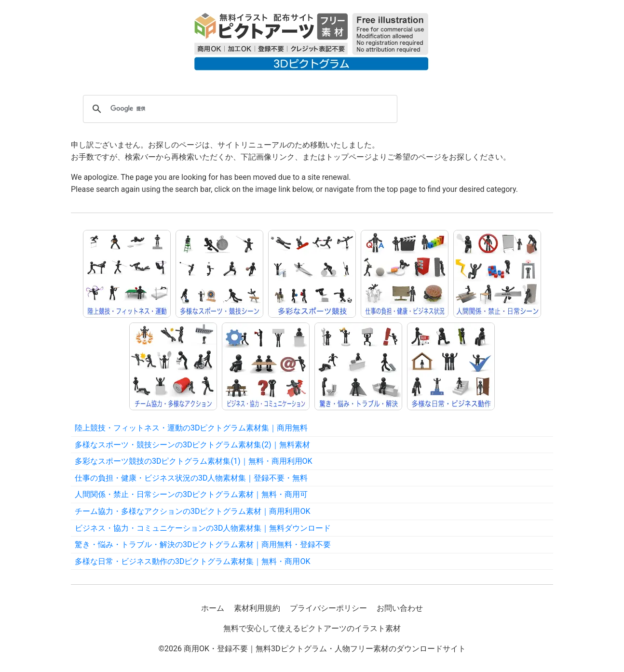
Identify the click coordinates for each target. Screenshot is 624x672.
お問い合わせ (400, 608)
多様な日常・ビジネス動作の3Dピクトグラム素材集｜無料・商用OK (193, 561)
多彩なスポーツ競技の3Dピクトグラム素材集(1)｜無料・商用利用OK (194, 461)
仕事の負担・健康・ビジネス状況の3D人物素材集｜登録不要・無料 (191, 478)
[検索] (239, 109)
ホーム (213, 608)
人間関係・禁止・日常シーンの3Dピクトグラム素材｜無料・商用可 (191, 494)
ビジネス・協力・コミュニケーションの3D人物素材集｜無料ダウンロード (203, 528)
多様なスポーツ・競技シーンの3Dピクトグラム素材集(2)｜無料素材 (192, 445)
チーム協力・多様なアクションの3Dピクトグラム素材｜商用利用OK (193, 511)
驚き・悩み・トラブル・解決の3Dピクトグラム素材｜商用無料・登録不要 (203, 544)
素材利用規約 (257, 608)
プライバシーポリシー (328, 608)
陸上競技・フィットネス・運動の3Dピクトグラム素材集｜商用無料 (191, 428)
